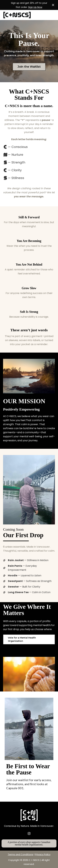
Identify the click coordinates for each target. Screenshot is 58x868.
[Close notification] (53, 5)
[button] (29, 639)
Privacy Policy (43, 854)
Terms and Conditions (20, 854)
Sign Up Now (35, 7)
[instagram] (29, 834)
